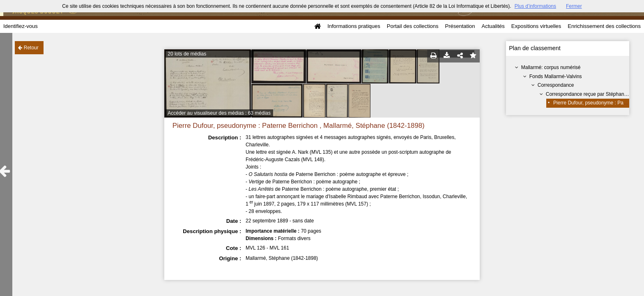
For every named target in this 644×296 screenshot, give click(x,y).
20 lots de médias (187, 54)
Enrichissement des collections (604, 26)
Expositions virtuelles (536, 26)
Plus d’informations (535, 6)
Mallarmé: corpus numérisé (551, 67)
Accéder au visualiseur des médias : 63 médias (219, 113)
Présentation (460, 26)
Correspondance (556, 85)
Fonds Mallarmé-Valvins (556, 76)
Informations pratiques (354, 26)
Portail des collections (413, 26)
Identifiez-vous (21, 26)
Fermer (574, 6)
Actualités (493, 26)
